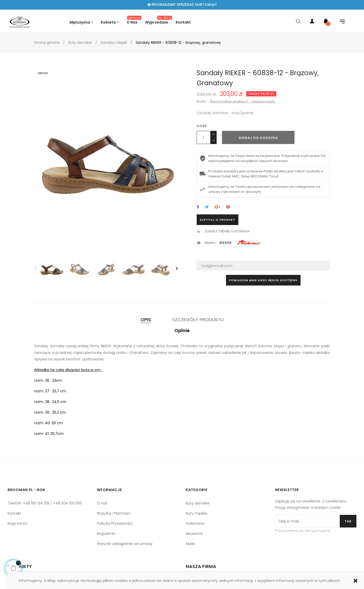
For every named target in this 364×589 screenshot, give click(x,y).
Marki (190, 544)
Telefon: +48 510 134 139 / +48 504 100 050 (45, 503)
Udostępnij (198, 207)
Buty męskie (197, 513)
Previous (35, 269)
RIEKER (225, 243)
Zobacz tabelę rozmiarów (227, 231)
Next (177, 269)
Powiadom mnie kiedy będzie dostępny (263, 280)
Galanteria (195, 523)
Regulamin (106, 534)
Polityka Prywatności (115, 523)
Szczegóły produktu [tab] (198, 320)
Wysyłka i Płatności (113, 513)
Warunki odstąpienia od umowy (125, 544)
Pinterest (228, 207)
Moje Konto (17, 523)
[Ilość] (204, 137)
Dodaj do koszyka (258, 138)
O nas (102, 503)
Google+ (218, 207)
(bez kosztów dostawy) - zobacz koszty (242, 101)
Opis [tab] (146, 320)
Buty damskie (198, 503)
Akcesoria (194, 534)
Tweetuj (207, 207)
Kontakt (14, 513)
